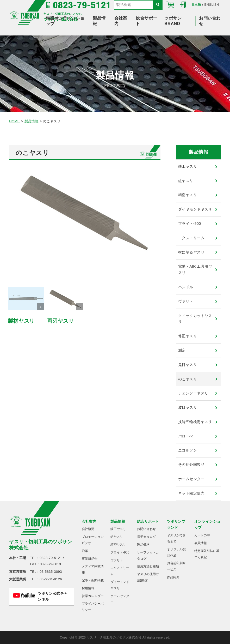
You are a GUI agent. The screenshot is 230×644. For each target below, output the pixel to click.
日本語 (196, 5)
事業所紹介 (90, 559)
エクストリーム (191, 238)
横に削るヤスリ (191, 252)
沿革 (85, 551)
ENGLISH (212, 5)
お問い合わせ (146, 529)
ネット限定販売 (191, 493)
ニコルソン (188, 450)
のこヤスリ (188, 379)
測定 (182, 350)
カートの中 (202, 535)
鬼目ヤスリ (188, 365)
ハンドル (186, 287)
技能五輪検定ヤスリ (195, 422)
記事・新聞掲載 (93, 580)
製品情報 (32, 121)
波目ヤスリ (188, 407)
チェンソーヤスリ (193, 393)
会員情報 (201, 543)
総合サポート (148, 521)
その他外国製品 (191, 465)
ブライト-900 (189, 224)
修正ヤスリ (188, 336)
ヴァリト (186, 301)
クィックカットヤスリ (195, 319)
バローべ (186, 436)
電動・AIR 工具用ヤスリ (195, 269)
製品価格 (143, 545)
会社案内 (89, 521)
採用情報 (88, 588)
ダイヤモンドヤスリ (195, 209)
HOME (14, 121)
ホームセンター (191, 479)
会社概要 (88, 529)
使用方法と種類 (148, 566)
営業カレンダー (93, 596)
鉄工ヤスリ (188, 166)
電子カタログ (146, 537)
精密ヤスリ (188, 195)
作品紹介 (173, 577)
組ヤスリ (186, 181)
